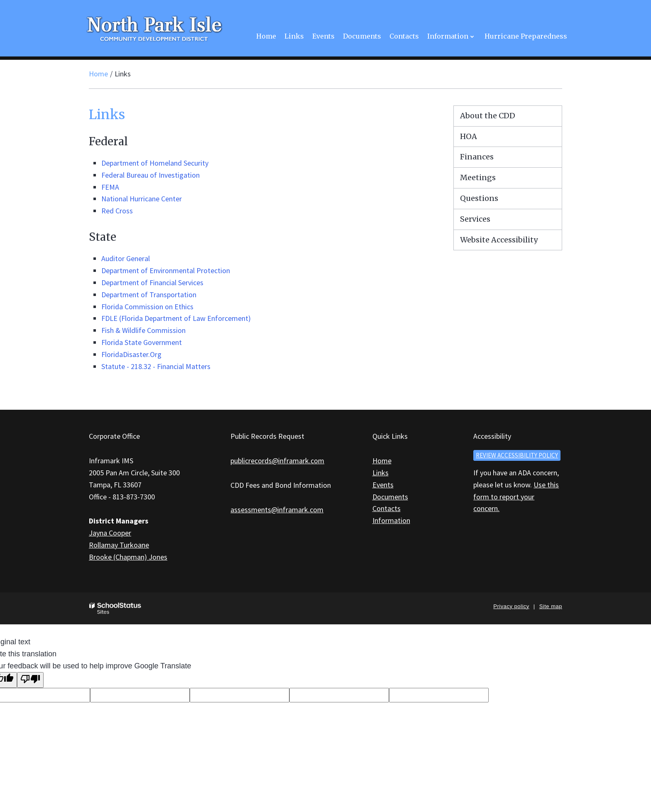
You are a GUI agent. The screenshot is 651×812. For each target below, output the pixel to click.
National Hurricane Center (142, 199)
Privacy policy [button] (511, 606)
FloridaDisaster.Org (131, 354)
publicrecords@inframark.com (277, 461)
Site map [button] (551, 606)
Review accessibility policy (517, 455)
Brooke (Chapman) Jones (128, 557)
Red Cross (117, 211)
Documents (390, 497)
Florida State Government (142, 342)
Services (475, 219)
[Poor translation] (30, 680)
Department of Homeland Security (155, 163)
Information (391, 520)
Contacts (387, 508)
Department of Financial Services (152, 282)
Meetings (478, 177)
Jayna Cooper (110, 533)
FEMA (110, 187)
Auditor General (126, 258)
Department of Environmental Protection (166, 270)
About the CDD (488, 116)
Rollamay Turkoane (119, 545)
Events (383, 485)
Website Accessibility (499, 240)
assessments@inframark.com (277, 510)
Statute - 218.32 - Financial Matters (156, 366)
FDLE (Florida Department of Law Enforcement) (176, 318)
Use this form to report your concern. (516, 497)
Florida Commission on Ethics (147, 307)
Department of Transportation (149, 295)
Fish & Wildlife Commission (143, 330)
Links (381, 473)
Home (98, 74)
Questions (479, 198)
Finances (477, 157)
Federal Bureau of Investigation (151, 175)
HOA (469, 136)
